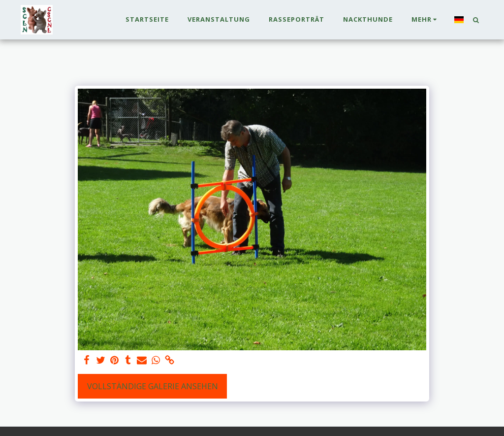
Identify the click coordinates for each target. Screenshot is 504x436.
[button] (476, 20)
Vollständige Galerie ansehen (153, 386)
